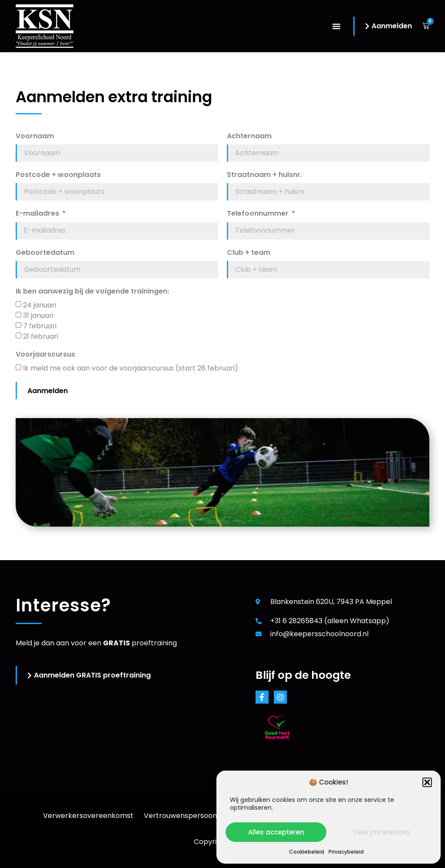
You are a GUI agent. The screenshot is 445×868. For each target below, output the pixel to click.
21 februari (41, 336)
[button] (427, 782)
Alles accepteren (276, 832)
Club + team (249, 253)
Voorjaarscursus (45, 355)
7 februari (40, 326)
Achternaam (249, 136)
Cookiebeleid (307, 852)
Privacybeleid (346, 852)
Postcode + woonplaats (58, 175)
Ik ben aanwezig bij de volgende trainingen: (92, 292)
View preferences (381, 832)
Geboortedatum (45, 253)
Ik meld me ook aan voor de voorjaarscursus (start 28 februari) (131, 368)
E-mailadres (38, 214)
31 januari (38, 315)
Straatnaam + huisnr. (264, 175)
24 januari (40, 305)
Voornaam (35, 136)
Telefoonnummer (259, 214)
